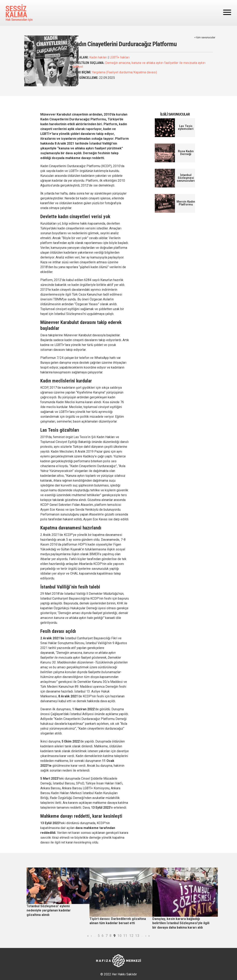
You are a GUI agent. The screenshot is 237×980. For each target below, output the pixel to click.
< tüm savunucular (205, 37)
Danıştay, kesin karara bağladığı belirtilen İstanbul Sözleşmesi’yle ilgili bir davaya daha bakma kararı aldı (181, 923)
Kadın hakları (98, 57)
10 (120, 936)
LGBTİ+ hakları (119, 57)
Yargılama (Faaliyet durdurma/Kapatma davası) (124, 72)
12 (131, 936)
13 (137, 936)
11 (125, 936)
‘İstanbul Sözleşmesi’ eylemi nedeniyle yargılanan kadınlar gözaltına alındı (49, 910)
